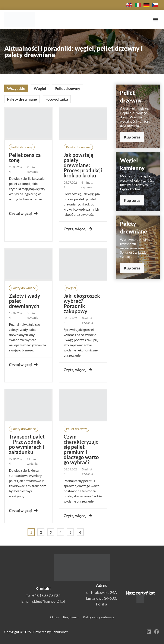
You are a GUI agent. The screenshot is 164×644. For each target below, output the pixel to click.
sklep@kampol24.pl (49, 601)
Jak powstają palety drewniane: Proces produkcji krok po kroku (83, 165)
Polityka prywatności (98, 617)
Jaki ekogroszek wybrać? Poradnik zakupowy (82, 303)
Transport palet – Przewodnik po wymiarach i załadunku (27, 444)
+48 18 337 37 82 (46, 595)
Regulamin (71, 617)
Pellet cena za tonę (25, 157)
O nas (54, 617)
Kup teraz (132, 137)
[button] (156, 20)
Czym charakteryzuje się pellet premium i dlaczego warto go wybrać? (81, 449)
